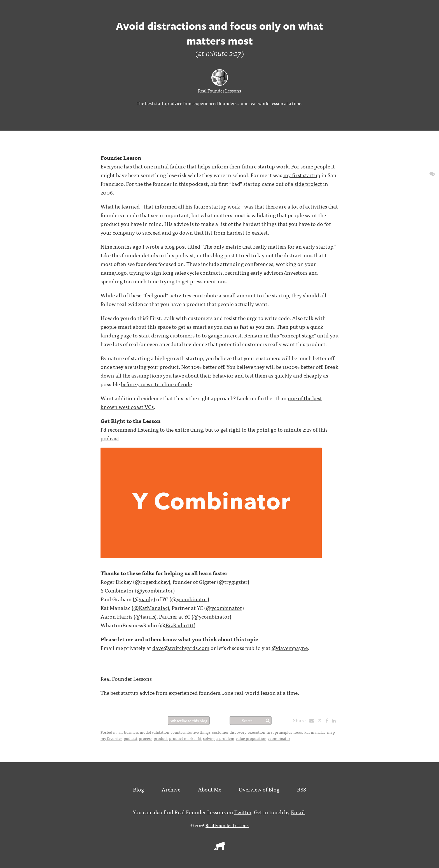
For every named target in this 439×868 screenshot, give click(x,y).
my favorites (111, 738)
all (121, 732)
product (161, 738)
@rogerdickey (152, 581)
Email (298, 812)
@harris (145, 616)
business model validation (147, 732)
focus (298, 732)
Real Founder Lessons (219, 91)
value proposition (251, 738)
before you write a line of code (156, 384)
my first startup (302, 175)
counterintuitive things (191, 732)
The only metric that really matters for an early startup (268, 246)
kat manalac (315, 732)
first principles (279, 732)
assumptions (147, 375)
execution (256, 732)
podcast (131, 738)
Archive (171, 789)
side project (308, 183)
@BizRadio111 (177, 625)
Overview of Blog (259, 789)
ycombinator (279, 738)
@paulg (144, 599)
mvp (331, 732)
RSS (302, 789)
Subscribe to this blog (189, 721)
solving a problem (219, 738)
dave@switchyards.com (181, 648)
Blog (138, 789)
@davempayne (290, 648)
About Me (210, 789)
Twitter (243, 812)
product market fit (185, 738)
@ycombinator (155, 590)
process (146, 738)
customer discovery (229, 732)
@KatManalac (150, 607)
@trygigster (233, 581)
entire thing (189, 429)
